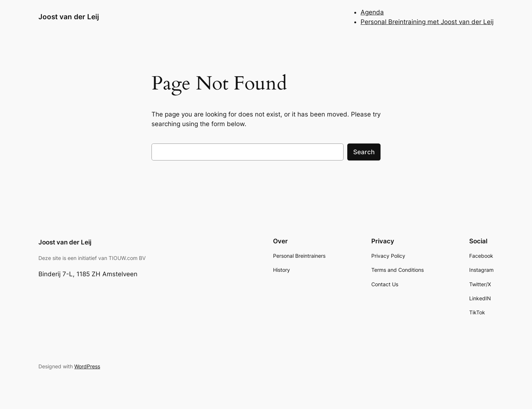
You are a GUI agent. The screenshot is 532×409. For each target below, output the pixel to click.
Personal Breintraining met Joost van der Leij (427, 22)
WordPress (87, 366)
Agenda (372, 12)
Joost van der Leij (69, 17)
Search (364, 152)
